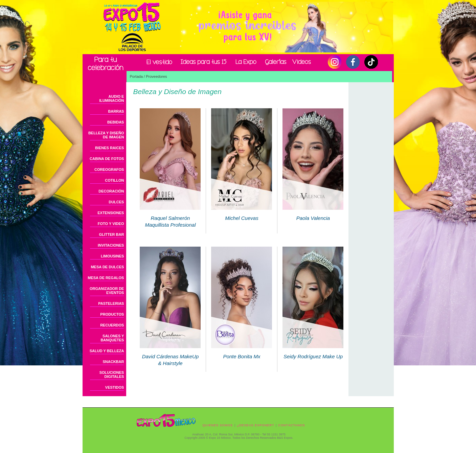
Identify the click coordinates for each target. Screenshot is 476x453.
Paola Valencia (313, 213)
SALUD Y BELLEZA (107, 351)
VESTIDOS (115, 387)
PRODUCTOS (112, 314)
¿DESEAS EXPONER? (255, 425)
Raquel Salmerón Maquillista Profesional (170, 216)
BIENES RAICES (110, 148)
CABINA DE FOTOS (107, 159)
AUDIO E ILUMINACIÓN (111, 98)
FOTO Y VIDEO (111, 224)
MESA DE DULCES (107, 267)
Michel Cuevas (242, 213)
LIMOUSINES (112, 256)
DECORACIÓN (111, 191)
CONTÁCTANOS (291, 425)
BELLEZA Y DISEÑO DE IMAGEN (106, 135)
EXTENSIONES (111, 213)
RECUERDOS (112, 325)
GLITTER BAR (112, 234)
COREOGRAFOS (109, 169)
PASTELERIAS (111, 303)
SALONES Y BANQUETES (112, 338)
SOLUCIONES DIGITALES (112, 375)
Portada (137, 76)
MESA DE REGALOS (106, 278)
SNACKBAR (114, 362)
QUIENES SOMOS (218, 425)
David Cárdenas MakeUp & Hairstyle (170, 355)
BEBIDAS (116, 122)
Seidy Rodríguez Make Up (313, 351)
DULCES (116, 202)
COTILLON (114, 180)
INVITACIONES (111, 245)
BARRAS (116, 111)
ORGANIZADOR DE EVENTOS (107, 291)
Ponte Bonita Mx (242, 351)
